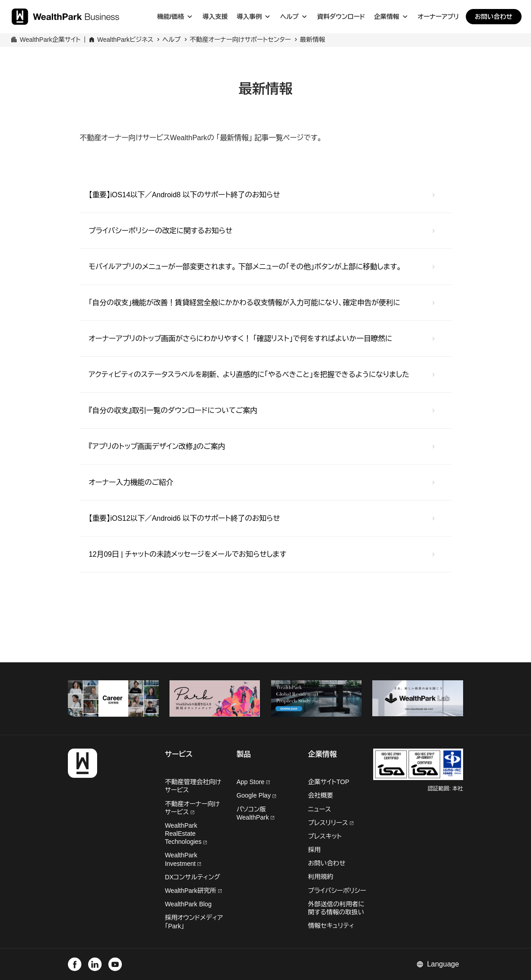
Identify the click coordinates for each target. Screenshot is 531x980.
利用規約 (321, 877)
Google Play (256, 795)
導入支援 (215, 17)
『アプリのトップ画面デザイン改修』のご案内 (157, 446)
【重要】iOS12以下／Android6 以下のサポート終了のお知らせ (184, 518)
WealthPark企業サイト (50, 40)
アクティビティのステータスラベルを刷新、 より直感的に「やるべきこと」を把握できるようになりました (249, 375)
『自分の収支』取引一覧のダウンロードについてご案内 (173, 410)
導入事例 (249, 17)
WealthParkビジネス (125, 40)
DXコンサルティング (193, 877)
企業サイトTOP (329, 782)
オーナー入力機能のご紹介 (131, 482)
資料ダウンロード (341, 17)
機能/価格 (170, 17)
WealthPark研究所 (192, 891)
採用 (314, 850)
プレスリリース (331, 823)
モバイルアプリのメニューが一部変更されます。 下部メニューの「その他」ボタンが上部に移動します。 (245, 267)
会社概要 (321, 795)
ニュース (319, 809)
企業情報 (387, 17)
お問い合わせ (494, 17)
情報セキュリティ (331, 926)
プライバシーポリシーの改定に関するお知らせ (161, 231)
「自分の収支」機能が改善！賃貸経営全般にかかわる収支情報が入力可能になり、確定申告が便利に (244, 303)
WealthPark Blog (188, 904)
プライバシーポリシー (337, 891)
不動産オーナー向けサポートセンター (240, 40)
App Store (253, 782)
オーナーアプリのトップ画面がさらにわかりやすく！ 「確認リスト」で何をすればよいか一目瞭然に (240, 339)
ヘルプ (289, 17)
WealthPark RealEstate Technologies (186, 834)
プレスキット (325, 836)
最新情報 (312, 40)
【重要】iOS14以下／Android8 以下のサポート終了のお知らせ (184, 195)
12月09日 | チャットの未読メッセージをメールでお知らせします (187, 554)
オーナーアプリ (438, 17)
